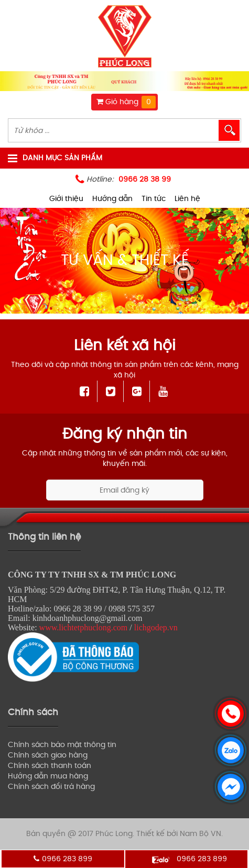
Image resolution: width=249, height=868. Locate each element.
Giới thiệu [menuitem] (66, 199)
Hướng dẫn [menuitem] (112, 199)
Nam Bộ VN (201, 834)
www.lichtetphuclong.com (84, 627)
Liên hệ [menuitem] (187, 199)
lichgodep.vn (156, 627)
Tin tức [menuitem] (154, 199)
